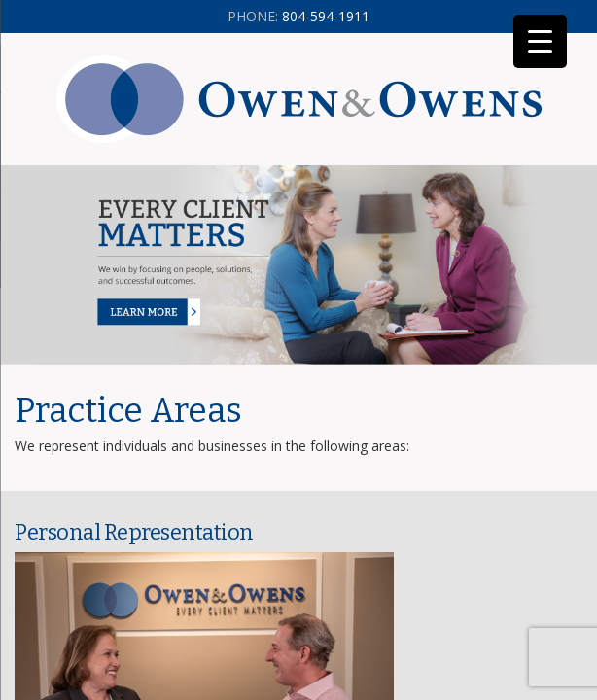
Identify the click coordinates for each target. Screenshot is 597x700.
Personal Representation (134, 532)
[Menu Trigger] (540, 41)
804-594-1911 (298, 16)
